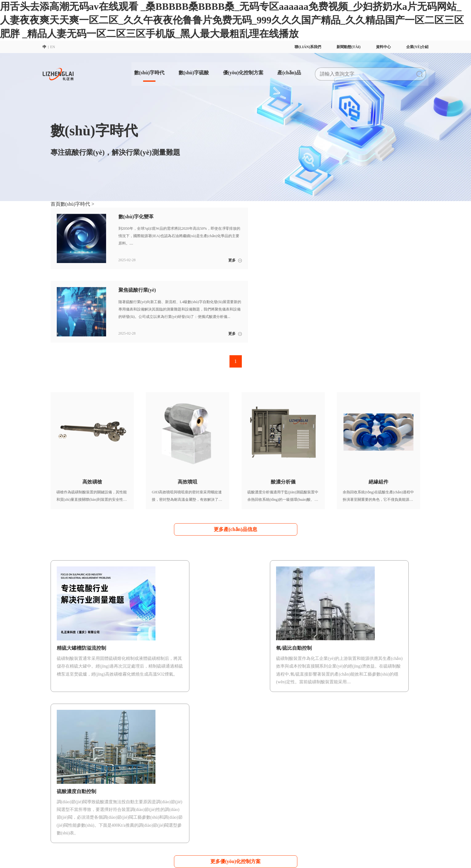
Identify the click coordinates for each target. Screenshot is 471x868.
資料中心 (375, 47)
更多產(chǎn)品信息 (235, 454)
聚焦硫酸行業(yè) (111, 777)
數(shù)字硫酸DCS (159, 777)
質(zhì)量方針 (62, 792)
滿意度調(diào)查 (307, 777)
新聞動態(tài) (340, 47)
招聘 (54, 807)
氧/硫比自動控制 (204, 785)
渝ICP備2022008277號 (156, 824)
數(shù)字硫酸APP (159, 770)
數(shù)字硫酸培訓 (308, 770)
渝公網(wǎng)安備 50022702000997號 (273, 824)
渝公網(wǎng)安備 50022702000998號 (208, 824)
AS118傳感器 (255, 808)
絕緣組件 (251, 793)
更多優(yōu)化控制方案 (236, 651)
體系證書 (58, 800)
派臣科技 (129, 830)
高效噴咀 (251, 778)
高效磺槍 (251, 771)
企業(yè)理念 (61, 777)
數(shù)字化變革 (110, 770)
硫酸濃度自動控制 (206, 777)
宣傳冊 (346, 770)
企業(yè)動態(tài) (403, 770)
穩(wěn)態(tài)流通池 (261, 800)
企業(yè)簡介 (61, 770)
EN (61, 47)
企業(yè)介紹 (409, 47)
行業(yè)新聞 (400, 777)
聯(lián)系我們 (300, 47)
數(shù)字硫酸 (184, 70)
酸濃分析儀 (253, 785)
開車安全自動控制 (206, 770)
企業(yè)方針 (61, 785)
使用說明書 (349, 777)
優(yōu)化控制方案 (235, 70)
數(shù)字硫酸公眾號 (357, 785)
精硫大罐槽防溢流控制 (209, 792)
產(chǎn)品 (282, 70)
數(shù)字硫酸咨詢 (159, 785)
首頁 (56, 204)
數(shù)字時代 (138, 70)
